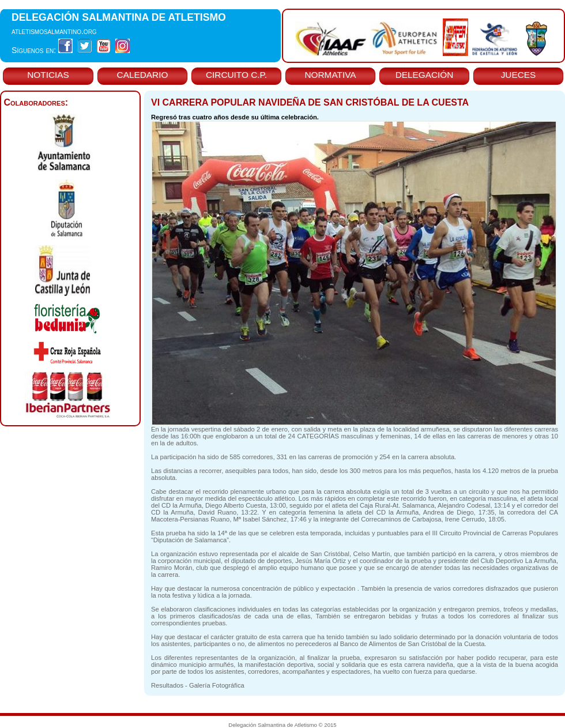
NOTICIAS (48, 75)
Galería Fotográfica (217, 685)
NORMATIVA (330, 75)
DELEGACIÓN (425, 75)
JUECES (519, 75)
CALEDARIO (143, 75)
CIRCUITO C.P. (236, 75)
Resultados (167, 685)
